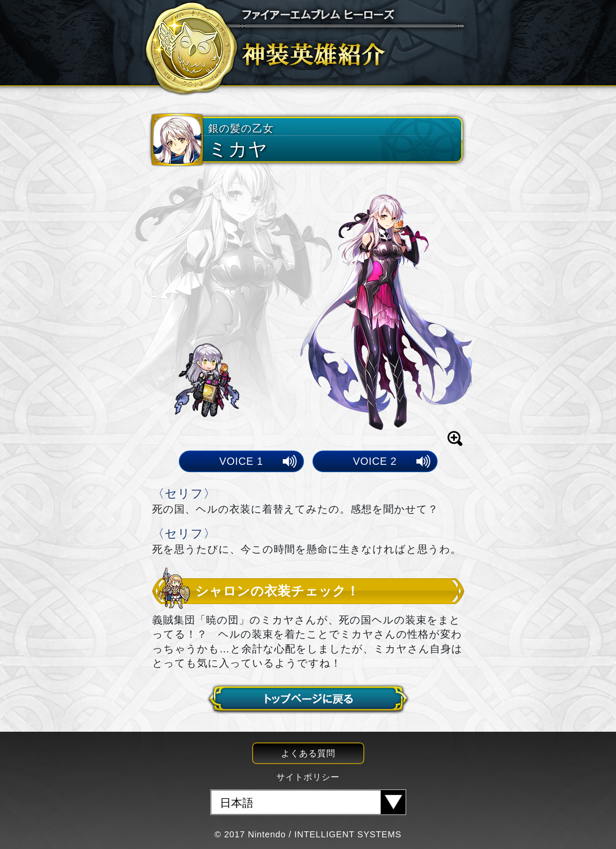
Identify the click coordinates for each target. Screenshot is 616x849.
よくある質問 (308, 753)
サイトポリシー (308, 777)
